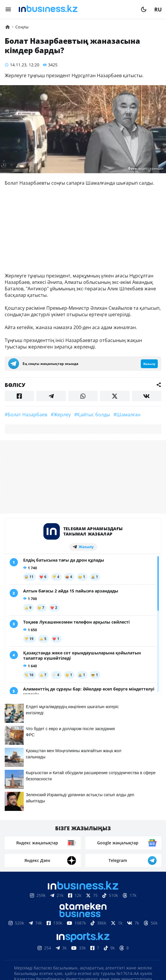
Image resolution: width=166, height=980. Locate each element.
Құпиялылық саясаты (83, 964)
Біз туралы (32, 928)
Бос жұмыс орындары (65, 937)
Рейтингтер (116, 937)
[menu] (8, 9)
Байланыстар (70, 928)
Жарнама (106, 928)
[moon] (144, 9)
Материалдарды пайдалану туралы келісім (83, 910)
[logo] (76, 9)
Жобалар (137, 928)
